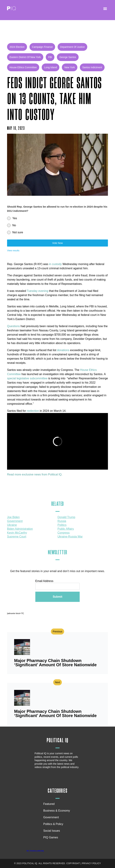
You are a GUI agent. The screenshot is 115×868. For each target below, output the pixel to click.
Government (51, 817)
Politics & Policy (54, 824)
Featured (49, 804)
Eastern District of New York (25, 57)
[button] (105, 8)
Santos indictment (92, 67)
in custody (55, 264)
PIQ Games (51, 837)
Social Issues (52, 831)
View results (13, 251)
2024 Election (17, 47)
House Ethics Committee (23, 67)
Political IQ (57, 740)
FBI (50, 57)
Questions (13, 326)
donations (63, 350)
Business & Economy (57, 811)
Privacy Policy (91, 863)
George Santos (68, 57)
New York (70, 67)
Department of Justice (72, 47)
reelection (33, 411)
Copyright (73, 863)
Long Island (51, 67)
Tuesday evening (37, 291)
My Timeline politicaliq (35, 851)
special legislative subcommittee (27, 378)
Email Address (44, 581)
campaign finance (42, 47)
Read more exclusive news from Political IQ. (35, 474)
